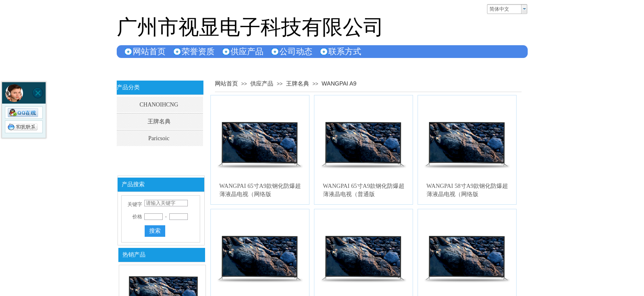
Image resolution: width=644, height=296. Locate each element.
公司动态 (296, 51)
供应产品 (247, 51)
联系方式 (345, 51)
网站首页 (149, 51)
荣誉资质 (198, 51)
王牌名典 (298, 83)
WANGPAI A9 (339, 83)
